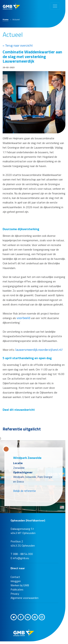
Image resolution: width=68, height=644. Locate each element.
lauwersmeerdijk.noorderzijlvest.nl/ (39, 350)
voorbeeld (24, 318)
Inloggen (16, 581)
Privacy (15, 594)
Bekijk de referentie (25, 491)
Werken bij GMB (20, 585)
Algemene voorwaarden (25, 598)
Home (6, 19)
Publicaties (17, 589)
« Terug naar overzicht (18, 45)
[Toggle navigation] (55, 6)
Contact (15, 577)
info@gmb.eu (21, 558)
